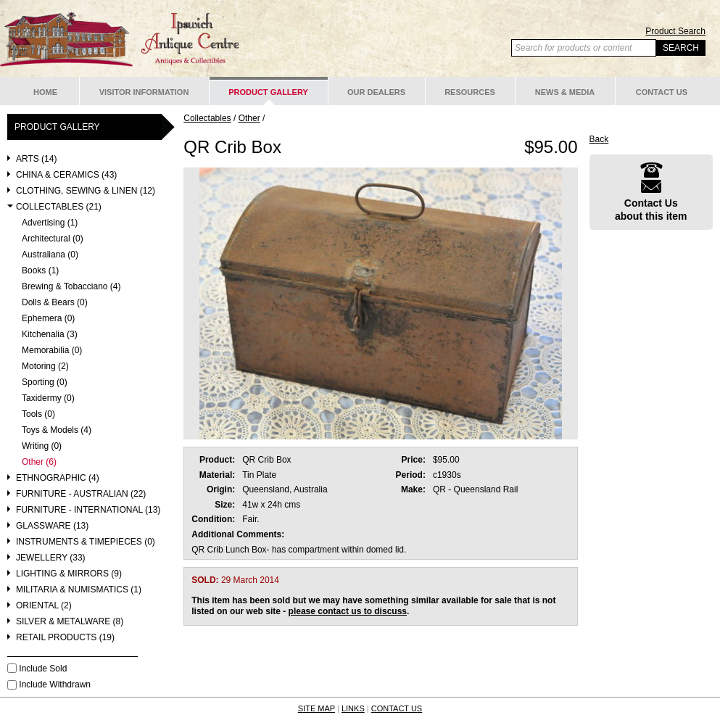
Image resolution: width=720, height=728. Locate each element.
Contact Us (662, 92)
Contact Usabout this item (651, 192)
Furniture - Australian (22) (81, 494)
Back (599, 139)
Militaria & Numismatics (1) (79, 590)
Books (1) (40, 271)
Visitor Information (144, 92)
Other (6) (39, 462)
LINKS (353, 708)
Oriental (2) (44, 606)
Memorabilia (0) (52, 351)
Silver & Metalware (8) (70, 622)
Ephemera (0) (48, 319)
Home (45, 92)
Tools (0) (38, 414)
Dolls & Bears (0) (55, 303)
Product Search (675, 31)
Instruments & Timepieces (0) (86, 542)
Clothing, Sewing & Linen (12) (86, 191)
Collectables (207, 118)
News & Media (565, 92)
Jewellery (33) (51, 558)
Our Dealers (376, 92)
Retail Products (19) (65, 638)
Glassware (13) (52, 526)
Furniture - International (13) (88, 510)
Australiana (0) (50, 255)
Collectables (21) (59, 207)
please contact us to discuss (348, 611)
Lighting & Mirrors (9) (69, 574)
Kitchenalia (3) (50, 335)
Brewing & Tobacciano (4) (71, 287)
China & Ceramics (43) (66, 175)
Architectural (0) (53, 239)
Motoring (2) (45, 367)
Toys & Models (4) (57, 430)
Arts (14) (36, 159)
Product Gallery (268, 92)
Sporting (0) (45, 382)
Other (249, 118)
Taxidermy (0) (48, 398)
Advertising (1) (50, 223)
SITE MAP (316, 708)
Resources (470, 92)
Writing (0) (42, 446)
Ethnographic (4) (58, 478)
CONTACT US (397, 708)
